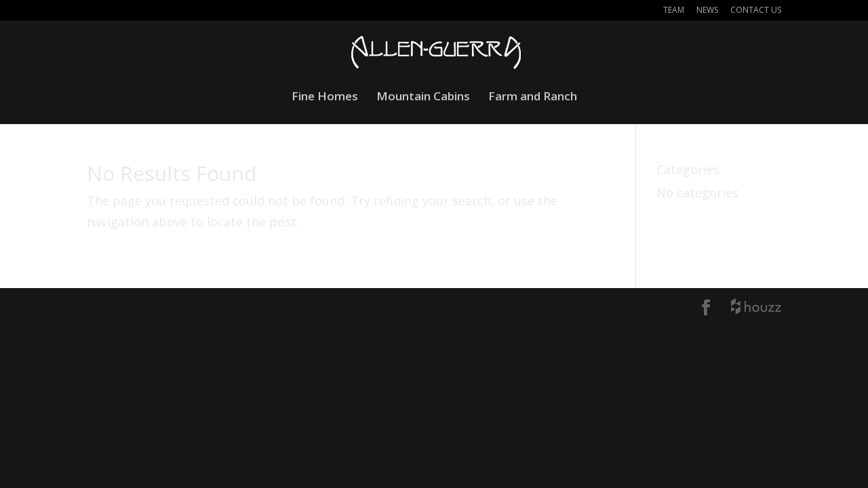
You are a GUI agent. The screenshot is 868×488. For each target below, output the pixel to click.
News (707, 11)
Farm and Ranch (533, 98)
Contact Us (756, 11)
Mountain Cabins (423, 98)
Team (674, 11)
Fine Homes (325, 98)
